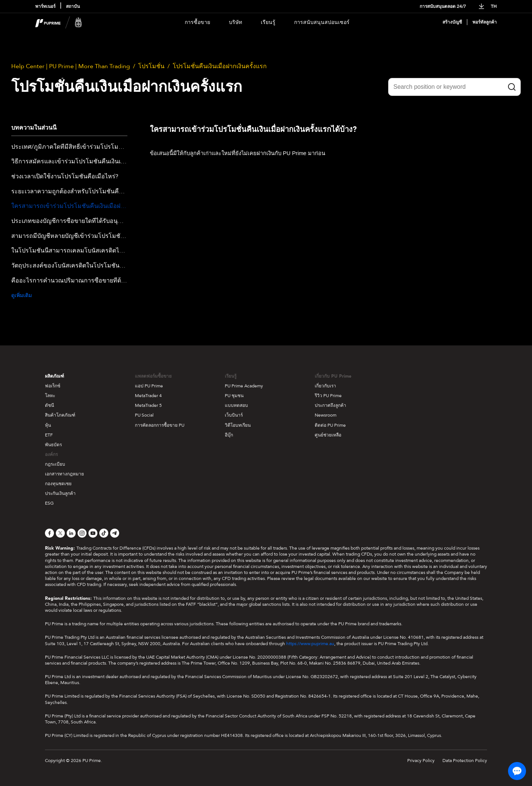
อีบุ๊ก (229, 435)
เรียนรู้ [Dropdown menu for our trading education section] (268, 22)
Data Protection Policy (465, 761)
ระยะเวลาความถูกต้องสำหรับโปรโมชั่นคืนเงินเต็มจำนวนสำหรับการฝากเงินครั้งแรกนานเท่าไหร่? (69, 192)
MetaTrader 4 (148, 396)
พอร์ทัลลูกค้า (485, 22)
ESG (49, 503)
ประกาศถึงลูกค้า (330, 405)
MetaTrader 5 (148, 405)
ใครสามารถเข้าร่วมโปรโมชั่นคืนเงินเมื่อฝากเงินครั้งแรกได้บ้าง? (69, 206)
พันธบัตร (53, 445)
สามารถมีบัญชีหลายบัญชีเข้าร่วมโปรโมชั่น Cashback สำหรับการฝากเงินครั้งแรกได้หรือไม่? (69, 236)
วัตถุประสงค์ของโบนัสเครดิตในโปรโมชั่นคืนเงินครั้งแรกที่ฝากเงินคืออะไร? (69, 266)
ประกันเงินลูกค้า (60, 493)
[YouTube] (93, 533)
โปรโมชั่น (151, 66)
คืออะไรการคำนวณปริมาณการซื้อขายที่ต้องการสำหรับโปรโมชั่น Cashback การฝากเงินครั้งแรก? (69, 281)
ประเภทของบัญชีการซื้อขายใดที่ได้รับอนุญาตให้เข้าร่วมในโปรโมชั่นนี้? (69, 221)
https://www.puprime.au (310, 644)
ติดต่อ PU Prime (330, 425)
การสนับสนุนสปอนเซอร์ (322, 22)
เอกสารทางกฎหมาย (64, 474)
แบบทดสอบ (236, 405)
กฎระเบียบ (55, 464)
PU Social (144, 415)
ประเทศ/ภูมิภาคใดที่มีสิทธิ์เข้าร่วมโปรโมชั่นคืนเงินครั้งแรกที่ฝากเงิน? (69, 147)
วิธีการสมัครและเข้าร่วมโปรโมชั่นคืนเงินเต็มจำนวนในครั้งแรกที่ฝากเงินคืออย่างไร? (69, 162)
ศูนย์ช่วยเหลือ (328, 435)
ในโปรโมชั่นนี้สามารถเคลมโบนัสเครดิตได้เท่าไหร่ (69, 251)
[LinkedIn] (71, 533)
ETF (49, 435)
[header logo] (59, 22)
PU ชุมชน (234, 396)
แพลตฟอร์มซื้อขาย (153, 376)
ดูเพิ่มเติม (22, 295)
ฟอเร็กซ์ (53, 386)
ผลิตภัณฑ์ (55, 376)
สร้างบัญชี (452, 22)
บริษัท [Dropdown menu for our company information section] (235, 22)
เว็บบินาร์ (234, 415)
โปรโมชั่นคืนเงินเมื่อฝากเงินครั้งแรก (220, 66)
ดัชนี (49, 405)
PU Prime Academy (244, 386)
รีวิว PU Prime (328, 396)
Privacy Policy (421, 761)
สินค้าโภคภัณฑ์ (60, 415)
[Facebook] (49, 533)
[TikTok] (104, 533)
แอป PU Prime (149, 386)
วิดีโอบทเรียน (238, 425)
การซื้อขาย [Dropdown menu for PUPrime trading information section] (197, 22)
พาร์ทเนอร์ (45, 7)
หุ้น (48, 425)
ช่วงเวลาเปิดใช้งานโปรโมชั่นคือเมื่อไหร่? (65, 177)
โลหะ (50, 396)
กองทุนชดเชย (58, 484)
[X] (60, 533)
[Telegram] (115, 533)
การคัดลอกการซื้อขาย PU (160, 425)
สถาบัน (73, 7)
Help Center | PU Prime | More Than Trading (71, 66)
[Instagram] (82, 533)
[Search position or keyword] (454, 87)
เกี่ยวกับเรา (325, 386)
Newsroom (326, 415)
